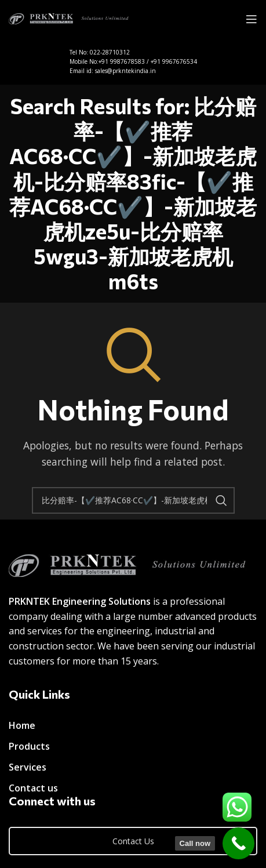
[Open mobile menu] (252, 19)
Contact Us (133, 841)
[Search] (133, 500)
